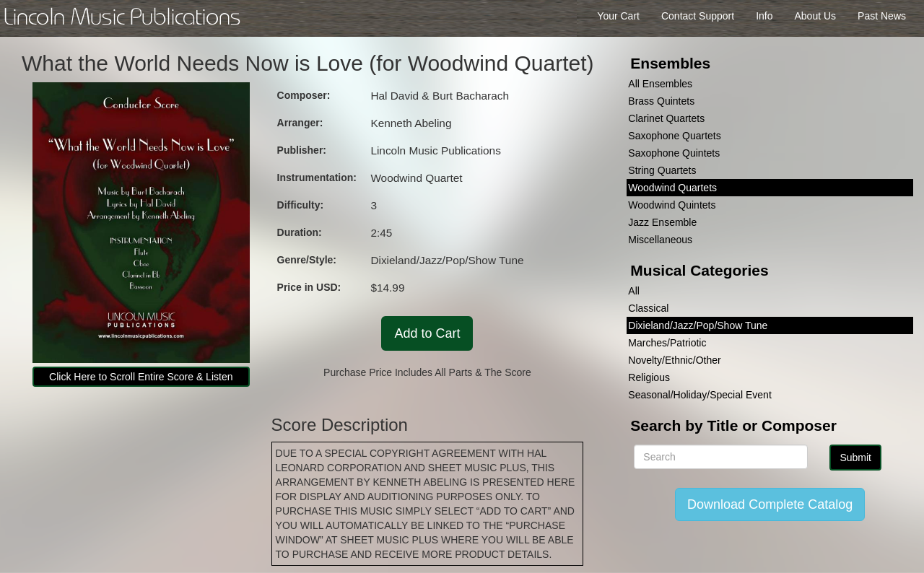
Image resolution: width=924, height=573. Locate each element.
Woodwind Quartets (672, 188)
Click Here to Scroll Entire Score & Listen (141, 377)
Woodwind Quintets (672, 205)
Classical (648, 308)
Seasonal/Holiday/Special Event (699, 395)
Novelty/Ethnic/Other (674, 360)
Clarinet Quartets (666, 118)
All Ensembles (660, 84)
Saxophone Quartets (674, 136)
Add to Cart (427, 333)
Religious (649, 377)
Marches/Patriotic (667, 343)
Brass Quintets (661, 101)
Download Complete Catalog (770, 504)
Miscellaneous (660, 240)
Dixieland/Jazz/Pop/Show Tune (698, 325)
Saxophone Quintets (674, 153)
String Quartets (662, 170)
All (634, 291)
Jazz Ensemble (662, 222)
